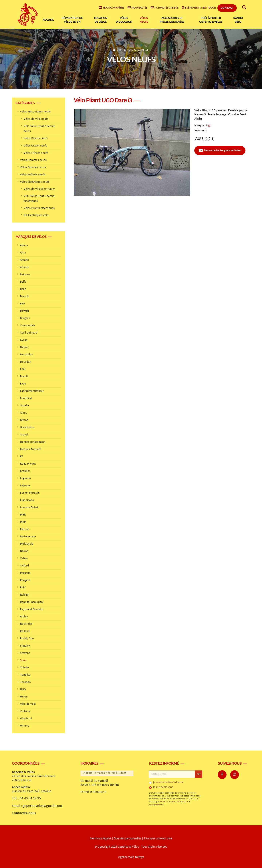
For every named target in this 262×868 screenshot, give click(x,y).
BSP (22, 304)
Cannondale (28, 326)
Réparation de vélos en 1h (72, 20)
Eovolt (24, 377)
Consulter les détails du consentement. (169, 803)
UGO (23, 690)
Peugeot (25, 580)
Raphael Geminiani (32, 602)
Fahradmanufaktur (32, 391)
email (163, 802)
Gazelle (24, 406)
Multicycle (27, 544)
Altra (23, 253)
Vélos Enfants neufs (33, 175)
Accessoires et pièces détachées (172, 20)
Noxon (24, 551)
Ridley (24, 617)
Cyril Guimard (29, 333)
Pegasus (25, 573)
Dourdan (26, 362)
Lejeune (25, 486)
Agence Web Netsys (131, 857)
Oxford (24, 566)
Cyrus (24, 340)
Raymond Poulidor (32, 610)
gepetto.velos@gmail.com (42, 806)
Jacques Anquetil (31, 449)
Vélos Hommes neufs (33, 160)
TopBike (25, 675)
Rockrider (26, 624)
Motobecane (28, 537)
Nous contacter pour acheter (220, 150)
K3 (22, 457)
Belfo (23, 282)
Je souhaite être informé (168, 783)
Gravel (24, 435)
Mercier (25, 529)
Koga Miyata (28, 464)
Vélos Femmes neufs (33, 168)
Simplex (25, 646)
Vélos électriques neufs (35, 182)
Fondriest (26, 398)
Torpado (25, 682)
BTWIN (24, 311)
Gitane (24, 420)
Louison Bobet (29, 508)
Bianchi (25, 297)
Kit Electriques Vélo (36, 215)
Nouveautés (137, 8)
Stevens (25, 653)
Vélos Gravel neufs (35, 146)
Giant (23, 413)
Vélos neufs (144, 20)
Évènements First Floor (199, 8)
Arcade (24, 260)
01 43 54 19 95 (30, 799)
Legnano (25, 478)
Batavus (25, 275)
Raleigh (25, 595)
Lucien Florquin (30, 493)
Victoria (25, 711)
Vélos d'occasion (124, 20)
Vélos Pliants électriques (39, 208)
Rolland (25, 631)
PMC (23, 588)
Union (24, 697)
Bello (23, 289)
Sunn (23, 660)
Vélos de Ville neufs (36, 119)
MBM (23, 522)
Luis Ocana (27, 500)
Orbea (24, 559)
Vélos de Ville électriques (39, 189)
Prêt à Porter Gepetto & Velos (211, 20)
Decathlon (27, 355)
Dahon (24, 347)
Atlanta (25, 267)
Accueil (48, 20)
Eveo (23, 384)
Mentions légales (101, 839)
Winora (25, 726)
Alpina (24, 246)
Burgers (25, 318)
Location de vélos (101, 20)
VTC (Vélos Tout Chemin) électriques (39, 199)
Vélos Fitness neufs (36, 153)
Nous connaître (111, 8)
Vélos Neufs (142, 50)
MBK (23, 515)
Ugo (209, 126)
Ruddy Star (27, 639)
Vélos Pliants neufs (36, 139)
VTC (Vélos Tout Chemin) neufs (39, 129)
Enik (23, 369)
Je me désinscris (163, 787)
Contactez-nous (24, 813)
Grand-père (27, 428)
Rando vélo (238, 20)
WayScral (26, 719)
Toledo (24, 668)
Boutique (125, 50)
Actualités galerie (165, 8)
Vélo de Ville (28, 704)
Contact (227, 8)
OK (199, 774)
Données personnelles (127, 839)
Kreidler (25, 471)
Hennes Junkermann (33, 442)
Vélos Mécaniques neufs (35, 112)
